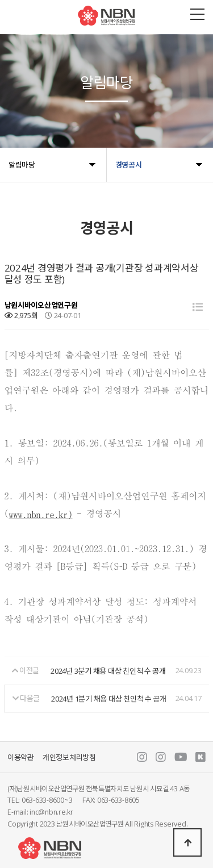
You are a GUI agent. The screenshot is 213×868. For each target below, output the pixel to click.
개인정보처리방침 (69, 757)
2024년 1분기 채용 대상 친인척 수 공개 (109, 699)
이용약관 (21, 757)
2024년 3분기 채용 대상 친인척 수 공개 (108, 671)
